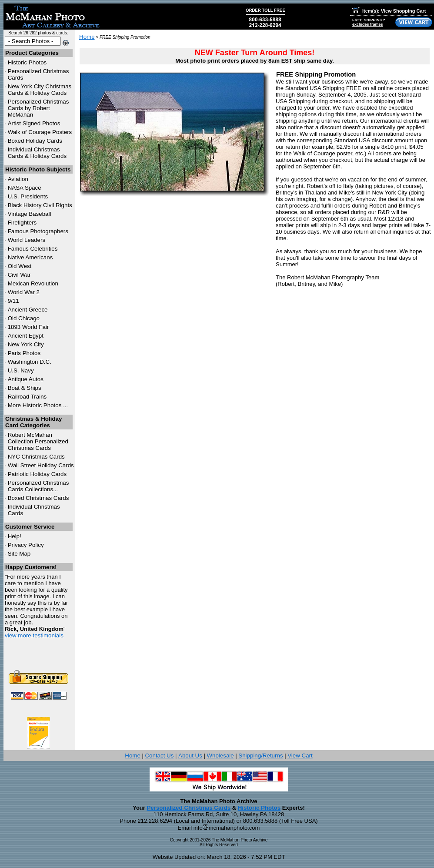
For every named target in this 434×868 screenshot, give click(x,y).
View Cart (300, 756)
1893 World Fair (28, 327)
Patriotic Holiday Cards (37, 474)
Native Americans (30, 257)
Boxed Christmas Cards (38, 498)
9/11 (13, 301)
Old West (20, 266)
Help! (15, 536)
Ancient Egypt (26, 336)
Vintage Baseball (30, 214)
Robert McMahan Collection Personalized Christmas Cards (38, 441)
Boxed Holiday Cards (35, 141)
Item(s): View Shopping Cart (389, 11)
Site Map (19, 554)
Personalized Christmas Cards (189, 808)
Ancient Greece (28, 310)
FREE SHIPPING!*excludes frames (369, 22)
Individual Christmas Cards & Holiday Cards (37, 153)
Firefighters (22, 223)
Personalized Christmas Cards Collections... (38, 486)
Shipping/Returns (260, 756)
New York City (26, 344)
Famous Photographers (38, 231)
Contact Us (159, 756)
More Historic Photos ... (38, 405)
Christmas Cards (36, 457)
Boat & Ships (25, 388)
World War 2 (24, 292)
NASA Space (25, 188)
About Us (190, 756)
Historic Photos (27, 62)
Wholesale (220, 756)
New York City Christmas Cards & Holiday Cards (40, 90)
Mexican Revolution (33, 283)
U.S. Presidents (28, 196)
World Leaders (27, 240)
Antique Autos (26, 379)
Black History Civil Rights (40, 205)
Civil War (19, 275)
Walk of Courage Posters (40, 132)
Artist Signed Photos (34, 123)
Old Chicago (24, 318)
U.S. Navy (21, 370)
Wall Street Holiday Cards (41, 465)
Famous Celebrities (33, 249)
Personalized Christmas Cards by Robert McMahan (38, 108)
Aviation (18, 179)
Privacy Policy (26, 545)
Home (87, 37)
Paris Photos (24, 353)
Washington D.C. (30, 362)
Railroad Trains (27, 397)
